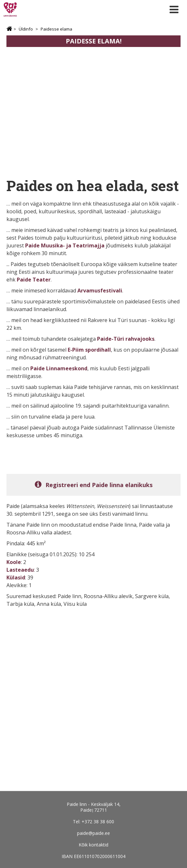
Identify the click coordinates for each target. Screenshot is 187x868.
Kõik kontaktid (93, 845)
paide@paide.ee (93, 833)
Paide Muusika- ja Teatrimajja (65, 245)
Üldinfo (26, 29)
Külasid (16, 577)
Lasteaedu (20, 570)
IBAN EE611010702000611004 (93, 856)
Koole (14, 562)
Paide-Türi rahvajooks (126, 339)
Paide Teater (34, 280)
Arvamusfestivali (100, 291)
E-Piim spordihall (89, 350)
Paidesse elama (56, 29)
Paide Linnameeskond (59, 368)
